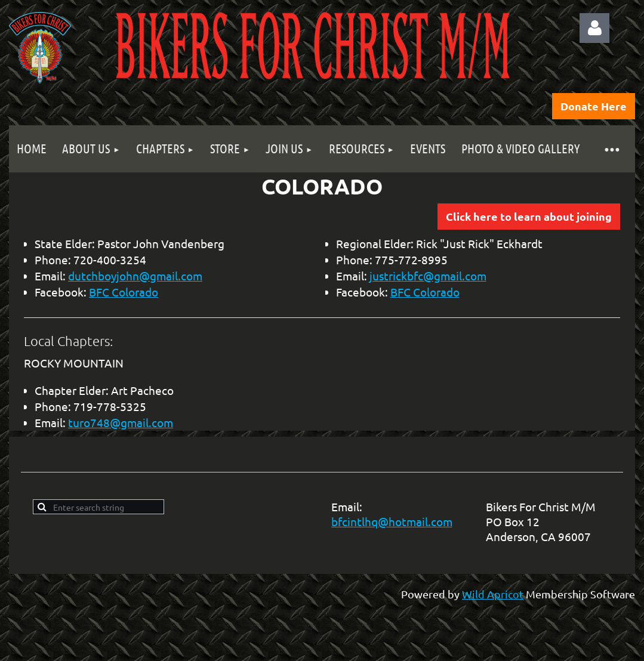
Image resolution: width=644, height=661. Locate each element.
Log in (594, 28)
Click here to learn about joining (529, 216)
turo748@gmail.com (121, 422)
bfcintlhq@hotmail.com (392, 521)
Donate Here (594, 106)
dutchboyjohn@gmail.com (135, 276)
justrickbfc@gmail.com (428, 276)
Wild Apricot (493, 594)
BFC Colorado (124, 292)
